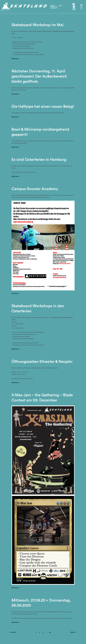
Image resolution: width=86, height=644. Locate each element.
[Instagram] (73, 7)
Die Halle (65, 9)
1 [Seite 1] (36, 637)
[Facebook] (73, 4)
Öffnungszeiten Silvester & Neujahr (43, 366)
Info (60, 5)
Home (53, 5)
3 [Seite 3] (43, 637)
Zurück (13, 637)
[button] (82, 7)
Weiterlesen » (16, 59)
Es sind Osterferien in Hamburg (39, 165)
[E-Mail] (73, 9)
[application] (55, 5)
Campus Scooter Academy (36, 194)
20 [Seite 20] (50, 637)
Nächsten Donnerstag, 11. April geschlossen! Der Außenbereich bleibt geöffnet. (40, 76)
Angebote (54, 9)
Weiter (73, 637)
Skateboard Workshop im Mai (38, 25)
